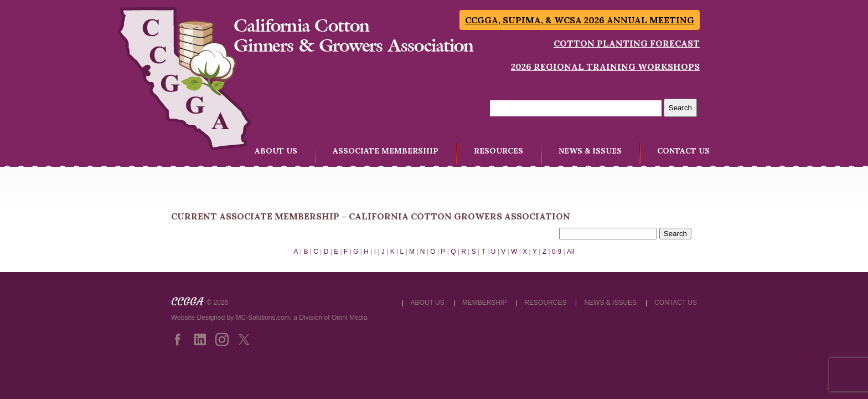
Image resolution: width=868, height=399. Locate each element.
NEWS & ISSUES (590, 151)
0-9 (557, 252)
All (570, 252)
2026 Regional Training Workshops (605, 66)
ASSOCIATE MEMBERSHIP (386, 151)
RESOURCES (498, 151)
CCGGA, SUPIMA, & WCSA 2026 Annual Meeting (580, 20)
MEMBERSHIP (485, 303)
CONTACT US (683, 151)
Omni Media (350, 318)
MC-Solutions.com (263, 318)
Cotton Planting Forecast (627, 43)
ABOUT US (276, 151)
